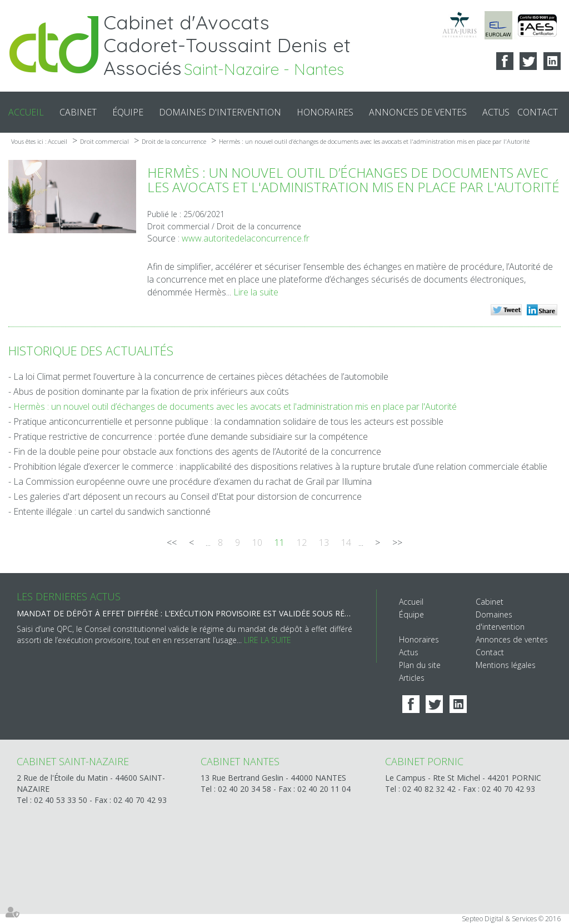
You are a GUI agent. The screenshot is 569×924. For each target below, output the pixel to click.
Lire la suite (256, 292)
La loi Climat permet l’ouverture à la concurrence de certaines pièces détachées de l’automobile (201, 376)
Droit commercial (104, 141)
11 (279, 543)
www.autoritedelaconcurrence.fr (246, 238)
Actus (496, 112)
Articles (412, 678)
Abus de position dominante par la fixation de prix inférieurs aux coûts (151, 391)
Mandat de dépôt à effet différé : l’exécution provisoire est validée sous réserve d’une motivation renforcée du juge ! (185, 613)
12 (302, 543)
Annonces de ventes (418, 112)
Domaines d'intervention (220, 112)
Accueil (26, 112)
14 (346, 543)
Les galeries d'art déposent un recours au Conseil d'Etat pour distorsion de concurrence (188, 496)
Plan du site (420, 665)
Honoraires (325, 112)
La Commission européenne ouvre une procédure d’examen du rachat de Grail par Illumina (193, 481)
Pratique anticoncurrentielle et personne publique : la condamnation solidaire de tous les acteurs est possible (228, 421)
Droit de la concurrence (174, 141)
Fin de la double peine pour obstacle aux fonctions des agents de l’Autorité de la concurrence (197, 451)
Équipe (128, 112)
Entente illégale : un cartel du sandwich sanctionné (112, 511)
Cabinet (78, 112)
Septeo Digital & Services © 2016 (511, 919)
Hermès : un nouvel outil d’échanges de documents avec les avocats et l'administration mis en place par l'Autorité (374, 141)
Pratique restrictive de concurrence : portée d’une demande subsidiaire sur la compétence (191, 436)
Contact (538, 112)
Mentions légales (506, 665)
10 (257, 543)
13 (324, 543)
